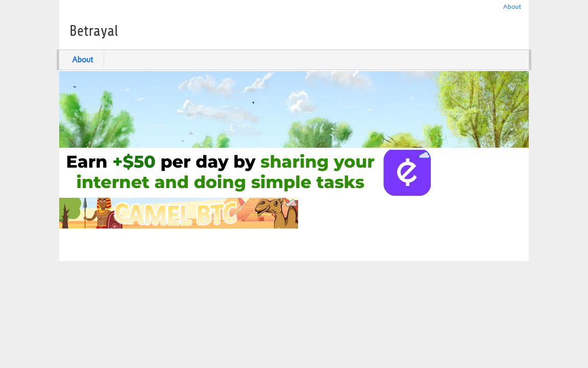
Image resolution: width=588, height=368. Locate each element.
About (512, 6)
